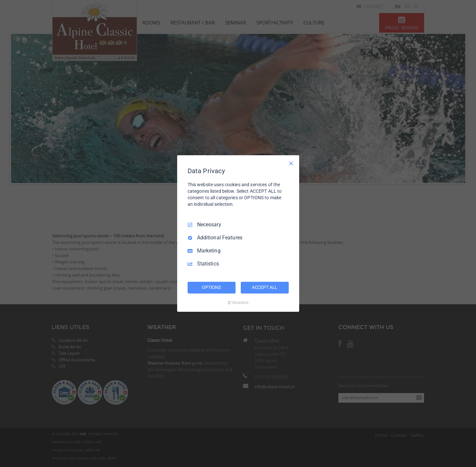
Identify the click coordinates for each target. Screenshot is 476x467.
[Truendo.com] (238, 303)
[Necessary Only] (291, 163)
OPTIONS (211, 287)
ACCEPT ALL (265, 287)
